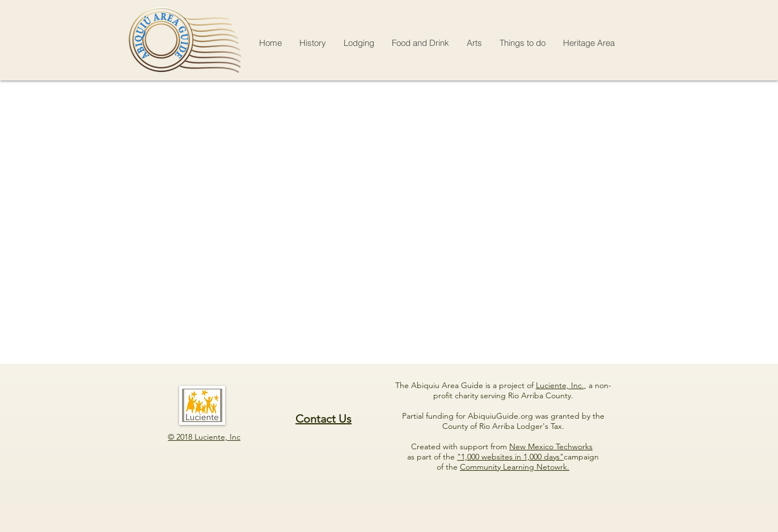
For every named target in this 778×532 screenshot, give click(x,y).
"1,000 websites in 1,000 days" (510, 457)
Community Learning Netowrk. (515, 467)
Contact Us (324, 419)
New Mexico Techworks (551, 446)
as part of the (432, 457)
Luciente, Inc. (560, 385)
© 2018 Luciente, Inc (204, 437)
